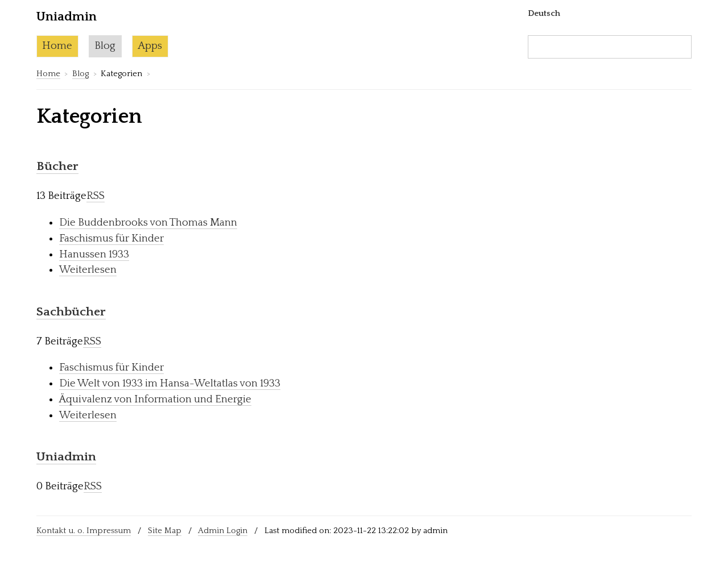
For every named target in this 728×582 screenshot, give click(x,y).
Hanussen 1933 (94, 254)
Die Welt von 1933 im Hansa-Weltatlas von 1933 (170, 383)
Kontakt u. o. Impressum (84, 531)
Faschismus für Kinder (111, 238)
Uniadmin (66, 457)
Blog (105, 46)
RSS (96, 196)
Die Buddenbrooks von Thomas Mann (148, 223)
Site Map (165, 531)
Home (57, 46)
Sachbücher (71, 312)
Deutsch (544, 13)
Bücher (57, 167)
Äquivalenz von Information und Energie (155, 399)
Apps (150, 46)
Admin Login (223, 531)
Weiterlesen (88, 270)
